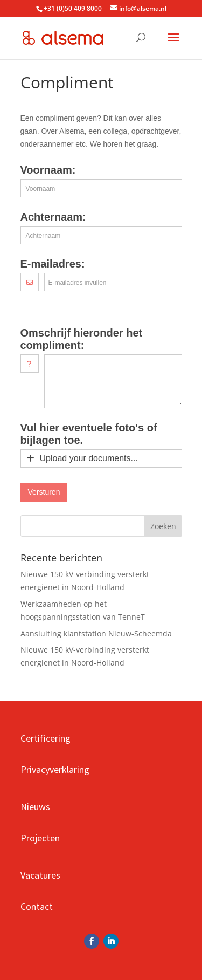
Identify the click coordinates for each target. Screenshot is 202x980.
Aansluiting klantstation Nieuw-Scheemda (96, 633)
